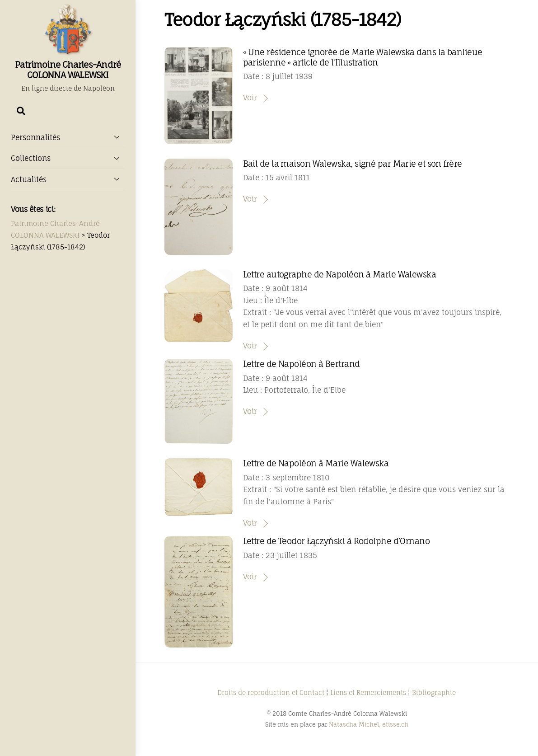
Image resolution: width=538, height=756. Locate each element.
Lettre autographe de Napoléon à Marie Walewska (340, 274)
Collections (68, 158)
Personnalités (68, 137)
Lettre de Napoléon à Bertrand (302, 364)
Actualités (68, 179)
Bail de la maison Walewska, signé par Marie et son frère (353, 164)
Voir (250, 98)
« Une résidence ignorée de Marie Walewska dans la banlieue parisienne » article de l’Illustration (363, 57)
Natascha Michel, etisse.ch (369, 724)
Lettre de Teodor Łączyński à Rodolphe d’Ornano (337, 541)
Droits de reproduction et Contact (271, 693)
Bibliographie (434, 693)
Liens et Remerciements (368, 693)
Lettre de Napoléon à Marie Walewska (316, 463)
